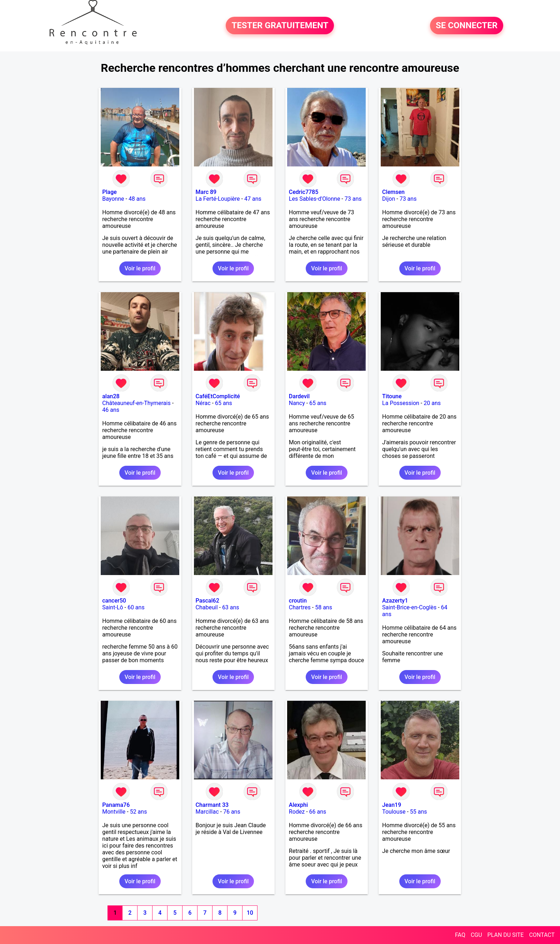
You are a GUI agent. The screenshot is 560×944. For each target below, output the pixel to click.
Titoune (392, 396)
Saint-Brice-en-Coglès (409, 607)
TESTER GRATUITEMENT (280, 26)
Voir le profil (140, 268)
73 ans (353, 199)
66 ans (318, 812)
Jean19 (392, 805)
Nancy (297, 403)
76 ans (232, 812)
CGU (476, 935)
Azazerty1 (395, 601)
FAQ (460, 935)
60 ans (136, 607)
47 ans (253, 199)
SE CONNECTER (467, 26)
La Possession (401, 403)
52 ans (139, 812)
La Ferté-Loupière (218, 199)
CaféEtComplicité (218, 396)
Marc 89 (206, 192)
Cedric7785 (304, 192)
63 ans (231, 607)
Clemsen (393, 192)
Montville (114, 812)
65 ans (224, 403)
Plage (109, 192)
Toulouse (394, 812)
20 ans (432, 403)
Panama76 (116, 805)
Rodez (297, 812)
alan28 (111, 396)
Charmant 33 (212, 805)
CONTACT (542, 935)
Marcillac (207, 812)
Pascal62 (207, 601)
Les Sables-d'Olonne (315, 199)
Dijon (389, 199)
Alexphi (298, 805)
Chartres (300, 607)
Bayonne (113, 199)
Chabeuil (207, 607)
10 (250, 913)
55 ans (419, 812)
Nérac (203, 403)
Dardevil (299, 396)
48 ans (137, 199)
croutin (298, 601)
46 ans (111, 410)
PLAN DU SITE (506, 935)
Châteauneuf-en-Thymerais (136, 403)
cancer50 (114, 601)
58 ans (324, 607)
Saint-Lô (112, 607)
